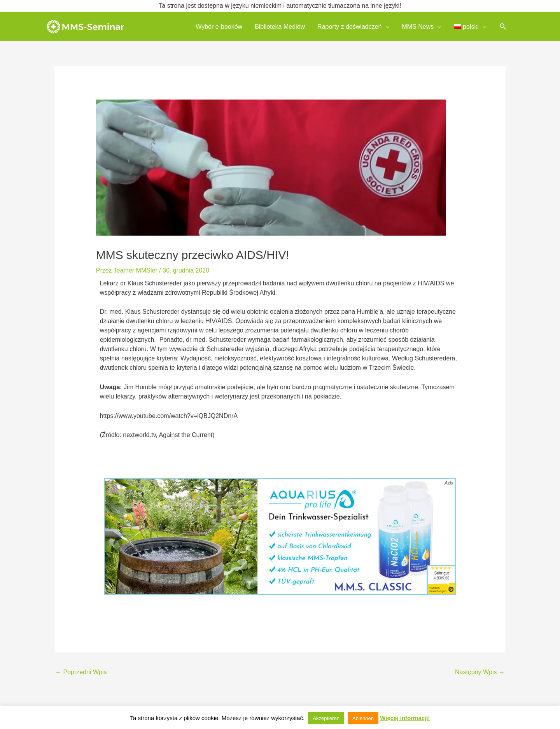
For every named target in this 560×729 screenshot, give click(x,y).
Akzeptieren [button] (326, 718)
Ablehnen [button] (363, 718)
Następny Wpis (480, 672)
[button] (503, 27)
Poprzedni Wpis (81, 672)
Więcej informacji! (405, 718)
